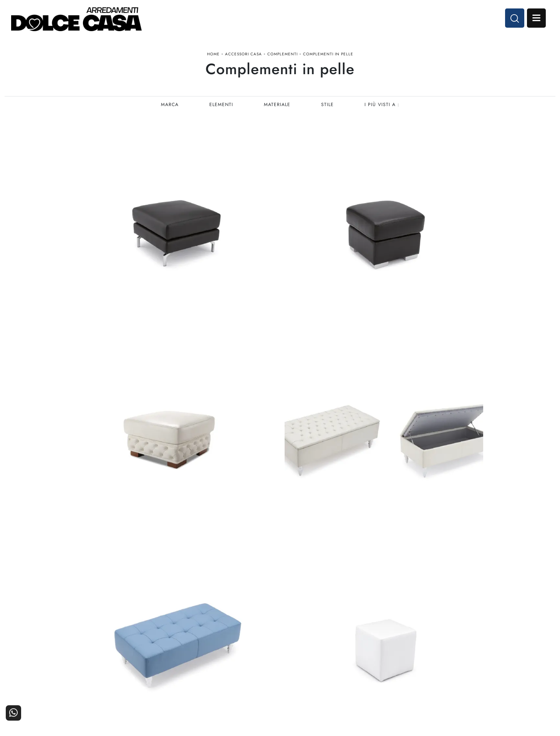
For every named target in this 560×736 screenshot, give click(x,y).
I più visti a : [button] (383, 106)
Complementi (282, 55)
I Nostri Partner (437, 641)
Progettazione (439, 652)
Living (268, 652)
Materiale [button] (277, 106)
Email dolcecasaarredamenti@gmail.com (61, 658)
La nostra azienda (435, 631)
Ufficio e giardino (344, 652)
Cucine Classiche (254, 641)
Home (213, 55)
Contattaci (534, 631)
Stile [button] (328, 106)
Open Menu (536, 18)
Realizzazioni (530, 652)
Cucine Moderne (255, 631)
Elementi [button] (221, 106)
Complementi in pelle (328, 55)
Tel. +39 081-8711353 (39, 650)
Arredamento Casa (343, 631)
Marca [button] (169, 106)
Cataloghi (535, 641)
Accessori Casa (244, 55)
